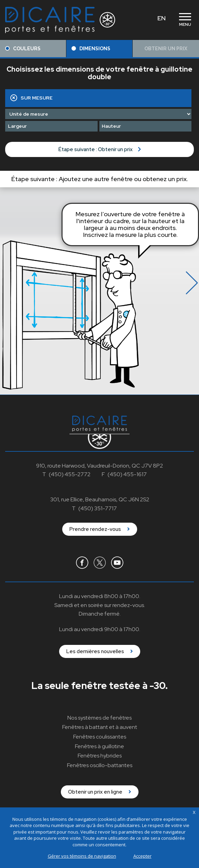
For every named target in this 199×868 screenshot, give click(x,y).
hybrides (100, 756)
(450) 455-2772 (70, 474)
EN (162, 18)
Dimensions (91, 49)
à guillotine (99, 746)
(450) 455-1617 (127, 474)
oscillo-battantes (100, 765)
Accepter (142, 856)
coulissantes (100, 737)
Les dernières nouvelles (100, 651)
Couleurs (23, 49)
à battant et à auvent (100, 727)
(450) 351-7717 (98, 508)
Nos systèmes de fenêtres (99, 718)
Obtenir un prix (166, 48)
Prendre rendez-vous (100, 529)
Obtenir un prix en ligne (100, 792)
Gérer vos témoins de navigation (82, 856)
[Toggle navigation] (185, 20)
